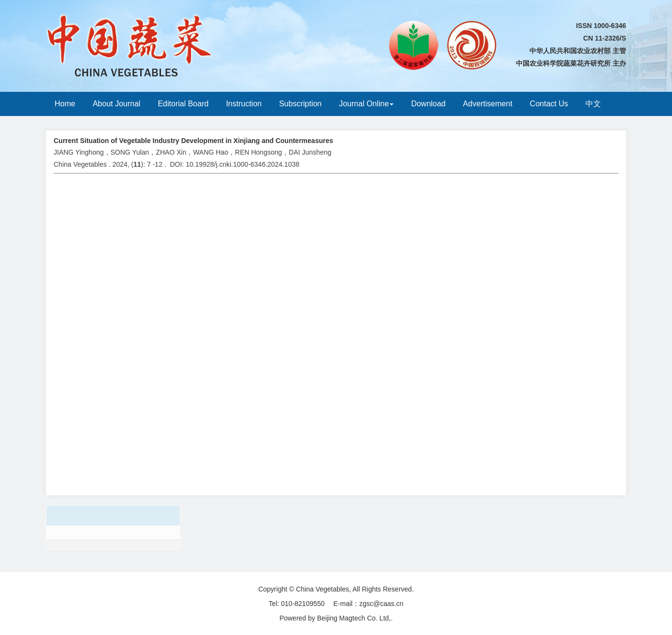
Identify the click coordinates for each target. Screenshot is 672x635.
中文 (593, 104)
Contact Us (549, 104)
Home (65, 104)
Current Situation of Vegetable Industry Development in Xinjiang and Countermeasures (193, 141)
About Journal (117, 104)
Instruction (244, 104)
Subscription (300, 104)
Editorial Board (183, 104)
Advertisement (488, 104)
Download (428, 104)
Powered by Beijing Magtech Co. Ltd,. (336, 618)
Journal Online (366, 104)
